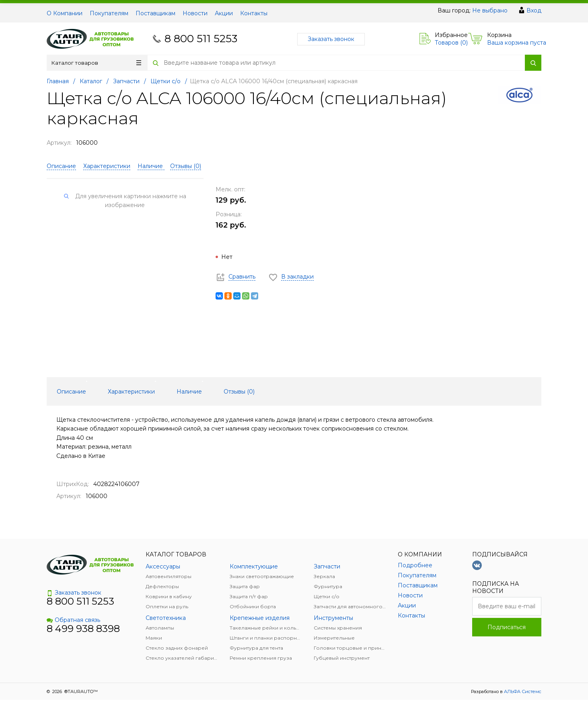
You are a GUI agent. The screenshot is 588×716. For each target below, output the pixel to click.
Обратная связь (73, 620)
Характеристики (107, 166)
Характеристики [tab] (131, 392)
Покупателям (109, 13)
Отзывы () (186, 166)
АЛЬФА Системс (522, 691)
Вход (534, 10)
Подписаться (507, 627)
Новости (195, 13)
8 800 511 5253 (201, 39)
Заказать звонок (331, 39)
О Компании (65, 13)
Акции (224, 13)
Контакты (254, 13)
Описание (61, 166)
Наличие (151, 166)
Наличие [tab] (189, 392)
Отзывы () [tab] (239, 392)
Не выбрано (490, 10)
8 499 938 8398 (83, 629)
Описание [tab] (71, 392)
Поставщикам (155, 13)
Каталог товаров (96, 63)
